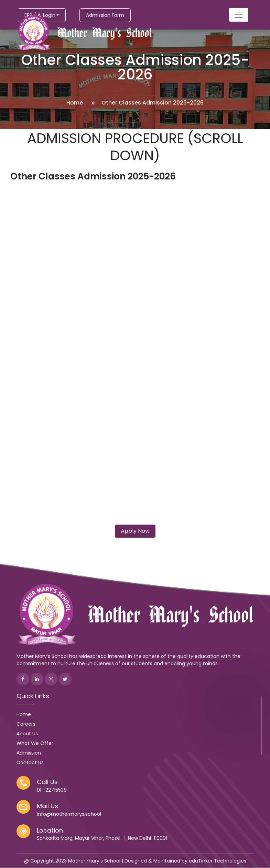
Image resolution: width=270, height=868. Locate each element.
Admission (29, 753)
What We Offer (35, 743)
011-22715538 (52, 790)
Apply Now (135, 531)
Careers (26, 724)
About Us (27, 734)
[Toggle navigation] (239, 15)
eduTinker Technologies (218, 861)
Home (75, 103)
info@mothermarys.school (69, 814)
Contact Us (30, 762)
